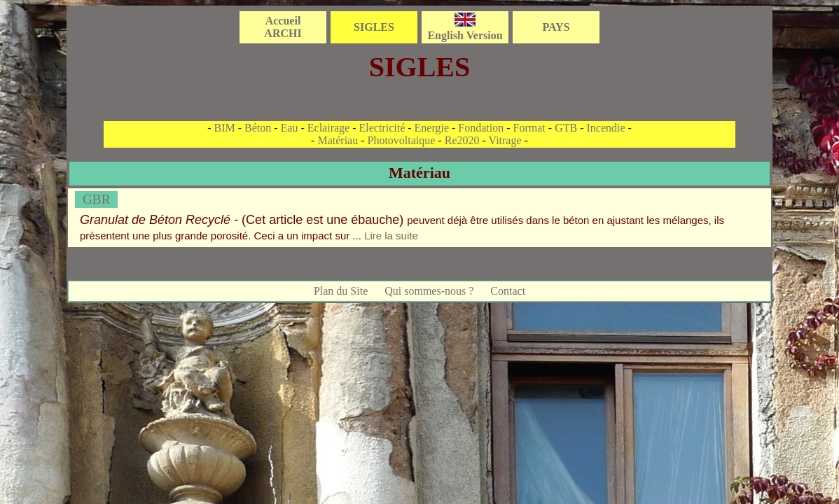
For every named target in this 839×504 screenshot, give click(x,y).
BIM (224, 128)
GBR (96, 199)
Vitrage (505, 140)
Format (529, 128)
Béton (258, 128)
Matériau (338, 140)
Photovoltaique (402, 140)
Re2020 (462, 140)
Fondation (481, 128)
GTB (566, 128)
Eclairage (328, 128)
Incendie (605, 128)
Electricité (382, 128)
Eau (290, 128)
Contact (508, 291)
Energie (432, 128)
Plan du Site (341, 291)
